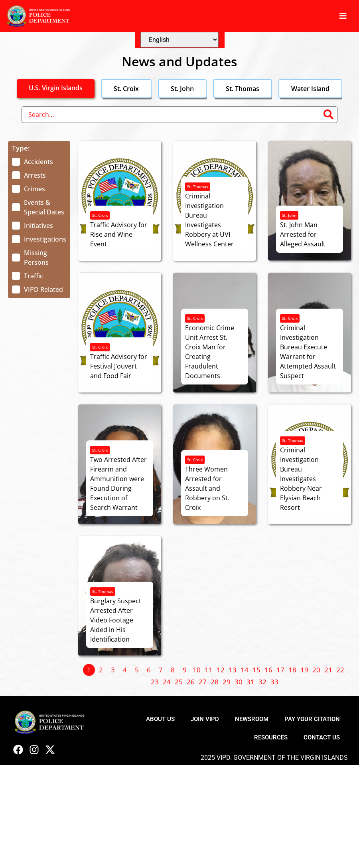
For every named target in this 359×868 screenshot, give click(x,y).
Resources (271, 737)
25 (179, 682)
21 (328, 670)
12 (221, 670)
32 (262, 682)
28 (215, 682)
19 (304, 670)
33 (274, 682)
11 (209, 670)
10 (197, 670)
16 (268, 670)
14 (245, 670)
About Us (160, 719)
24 (167, 682)
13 (233, 670)
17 (280, 670)
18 (292, 670)
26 (191, 682)
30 (239, 682)
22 (340, 670)
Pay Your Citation (312, 719)
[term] (33, 162)
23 (155, 682)
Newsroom (252, 719)
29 (227, 682)
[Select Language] (179, 40)
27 (203, 682)
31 (251, 682)
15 (256, 670)
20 (316, 670)
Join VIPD (205, 719)
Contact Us (322, 737)
